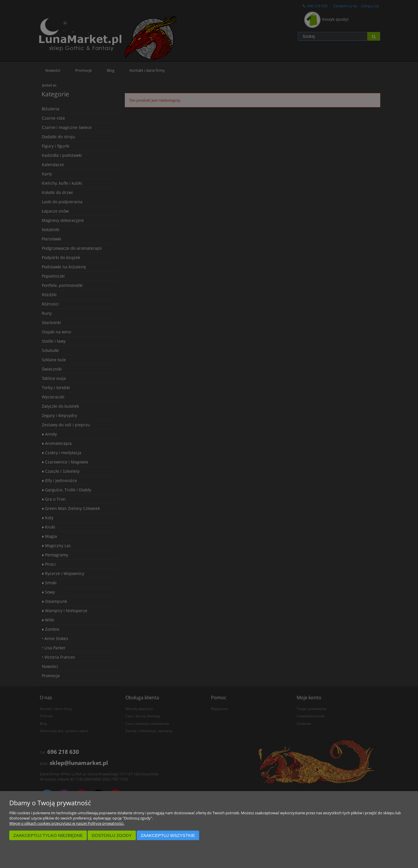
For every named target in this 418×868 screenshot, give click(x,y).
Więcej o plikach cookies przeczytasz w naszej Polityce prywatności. (67, 823)
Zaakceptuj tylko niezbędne (48, 835)
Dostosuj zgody (112, 835)
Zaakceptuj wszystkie (168, 835)
